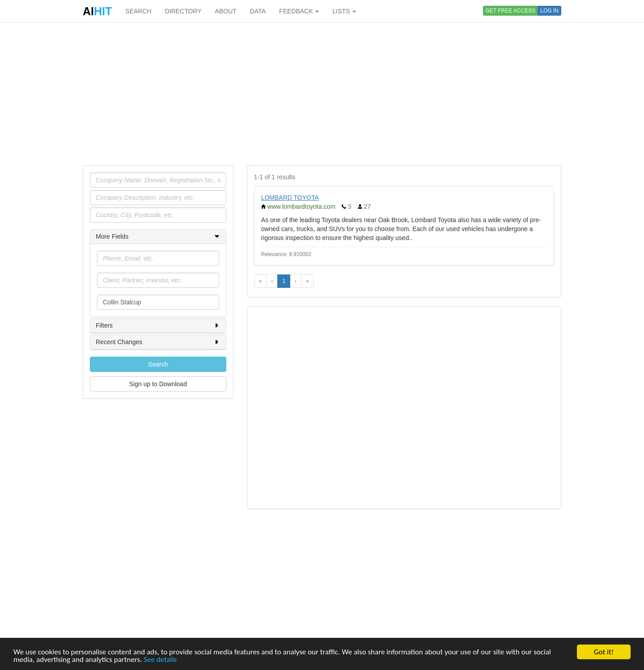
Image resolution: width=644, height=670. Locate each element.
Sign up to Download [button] (158, 384)
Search (158, 364)
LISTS (344, 11)
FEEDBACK (299, 11)
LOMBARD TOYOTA (290, 198)
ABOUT (226, 11)
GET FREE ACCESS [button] (511, 11)
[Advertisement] (322, 94)
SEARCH (138, 11)
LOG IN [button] (549, 11)
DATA (258, 11)
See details (160, 660)
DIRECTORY (183, 11)
